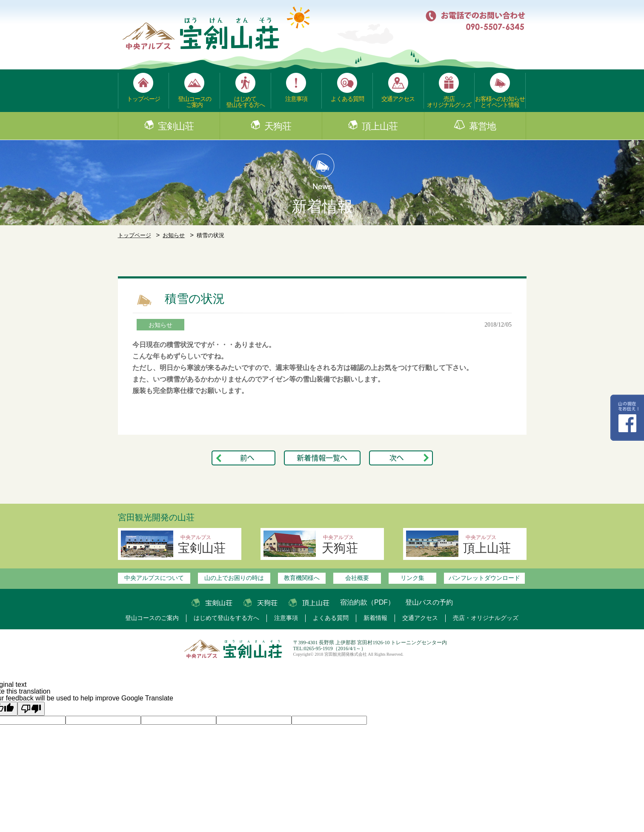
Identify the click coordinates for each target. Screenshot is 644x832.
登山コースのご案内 (195, 102)
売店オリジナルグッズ (449, 102)
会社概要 (357, 578)
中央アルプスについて (154, 578)
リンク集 (412, 578)
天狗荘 (278, 126)
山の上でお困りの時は (234, 578)
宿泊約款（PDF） (367, 602)
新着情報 (375, 618)
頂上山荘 (380, 126)
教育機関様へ (302, 578)
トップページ (143, 99)
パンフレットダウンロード (484, 578)
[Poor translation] (31, 709)
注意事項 (296, 99)
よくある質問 (347, 99)
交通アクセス (398, 99)
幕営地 (482, 126)
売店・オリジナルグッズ (486, 618)
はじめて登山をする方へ (245, 102)
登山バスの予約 (429, 602)
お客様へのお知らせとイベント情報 (500, 102)
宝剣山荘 (176, 126)
